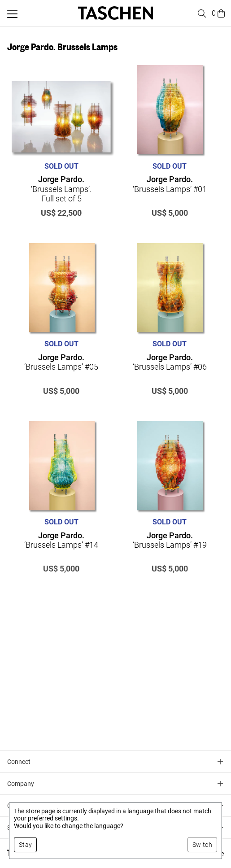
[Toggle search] (200, 13)
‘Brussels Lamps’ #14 (61, 540)
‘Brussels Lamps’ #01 (170, 184)
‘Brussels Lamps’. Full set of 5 (61, 189)
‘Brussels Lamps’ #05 (61, 362)
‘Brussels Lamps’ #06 (170, 362)
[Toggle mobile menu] (12, 14)
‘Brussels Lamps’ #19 (170, 540)
